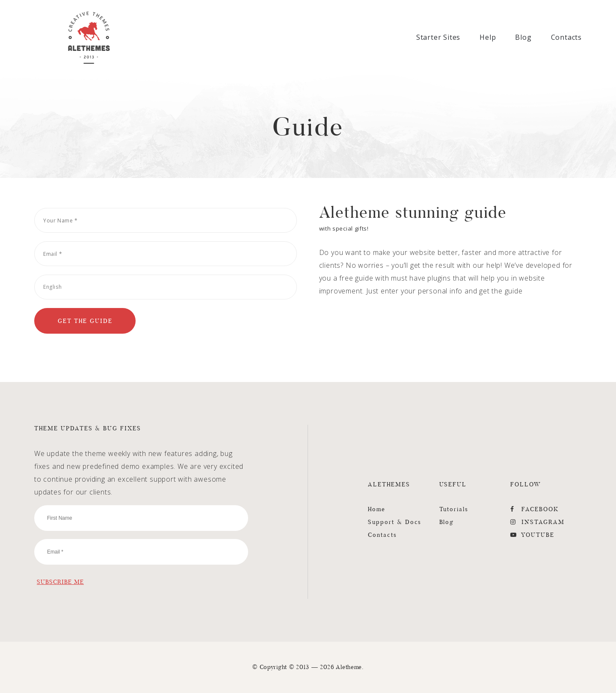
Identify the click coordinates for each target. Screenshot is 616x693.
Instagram (538, 522)
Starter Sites (438, 37)
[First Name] (141, 518)
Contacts (566, 37)
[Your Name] (166, 220)
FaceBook (535, 509)
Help (488, 37)
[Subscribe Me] (60, 582)
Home (377, 509)
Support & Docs (395, 522)
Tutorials (454, 509)
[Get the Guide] (85, 321)
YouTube (532, 535)
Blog (523, 37)
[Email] (166, 254)
